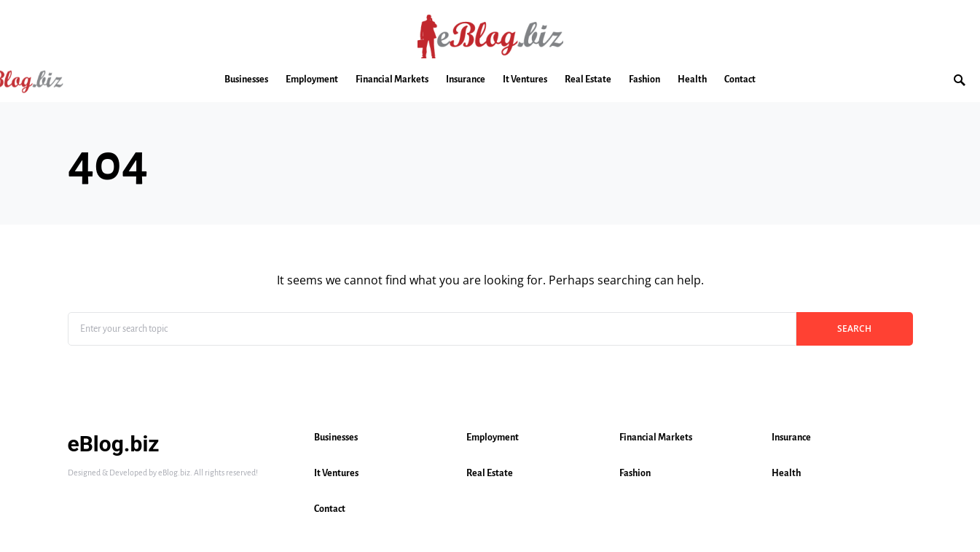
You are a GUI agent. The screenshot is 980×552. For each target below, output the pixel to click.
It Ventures (336, 473)
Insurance (791, 438)
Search (854, 329)
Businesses (336, 438)
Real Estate (490, 473)
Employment (493, 438)
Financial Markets (656, 438)
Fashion (635, 473)
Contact (330, 509)
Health (786, 473)
